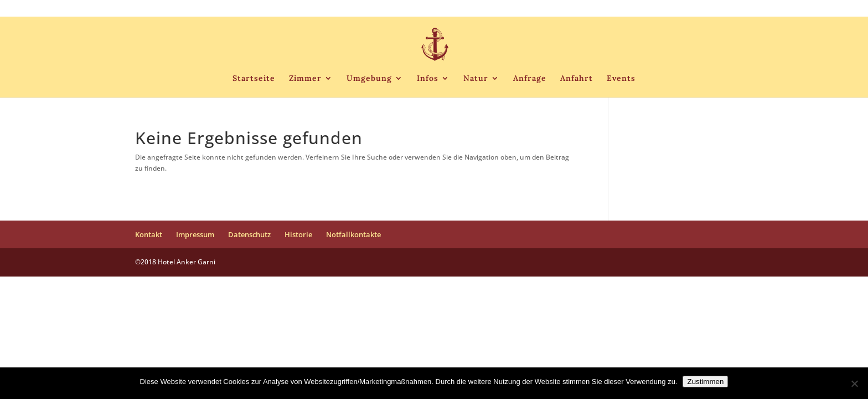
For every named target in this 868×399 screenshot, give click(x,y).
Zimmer (305, 79)
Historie (660, 9)
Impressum (568, 9)
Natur (476, 79)
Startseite (254, 79)
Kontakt (527, 9)
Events (621, 79)
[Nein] (854, 383)
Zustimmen (705, 382)
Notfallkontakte (708, 9)
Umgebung (369, 79)
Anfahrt (577, 79)
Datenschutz (617, 9)
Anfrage (530, 79)
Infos (428, 79)
